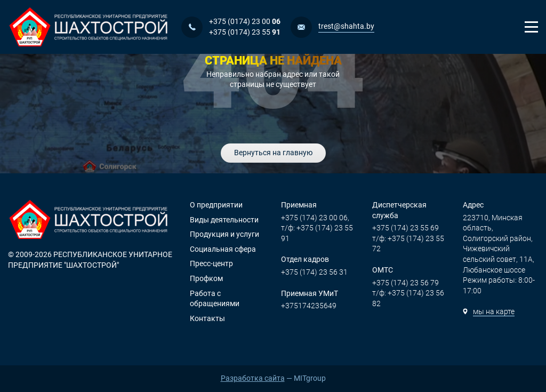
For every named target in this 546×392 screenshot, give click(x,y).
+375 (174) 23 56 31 (314, 272)
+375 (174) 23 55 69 (406, 228)
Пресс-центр (211, 263)
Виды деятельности (224, 220)
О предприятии (216, 205)
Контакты (207, 318)
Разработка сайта (253, 378)
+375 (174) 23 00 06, (315, 218)
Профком (206, 278)
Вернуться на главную (273, 153)
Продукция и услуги (224, 234)
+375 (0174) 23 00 (245, 21)
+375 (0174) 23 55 (245, 32)
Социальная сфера (223, 249)
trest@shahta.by (346, 26)
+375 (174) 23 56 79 (406, 283)
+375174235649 (309, 306)
